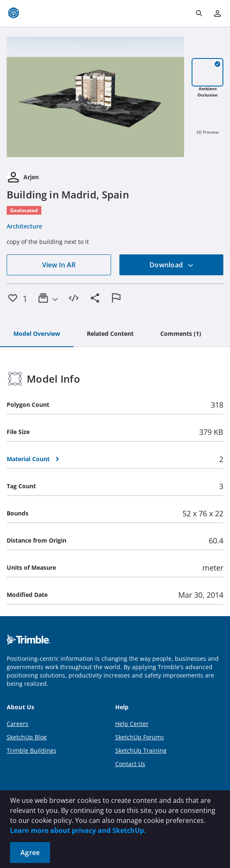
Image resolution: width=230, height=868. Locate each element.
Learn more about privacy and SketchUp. (78, 830)
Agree (30, 853)
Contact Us (130, 764)
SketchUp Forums (140, 737)
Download (172, 265)
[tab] (37, 334)
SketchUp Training (141, 750)
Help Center (132, 724)
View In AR (59, 265)
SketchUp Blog (27, 737)
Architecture (24, 226)
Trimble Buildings (32, 750)
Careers (18, 724)
